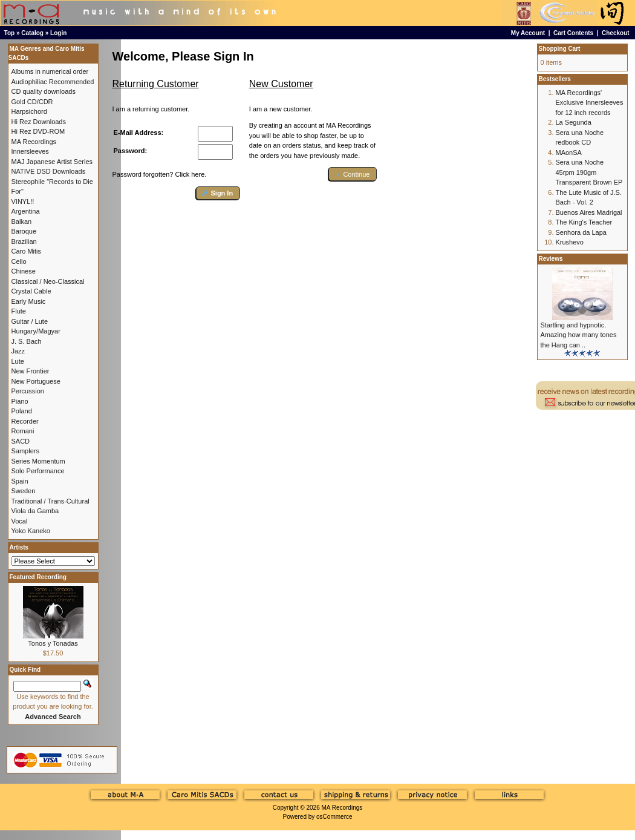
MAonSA (569, 153)
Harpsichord (29, 111)
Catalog (32, 33)
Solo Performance (38, 471)
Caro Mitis (27, 251)
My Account (528, 33)
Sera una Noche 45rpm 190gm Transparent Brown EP (589, 172)
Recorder (25, 421)
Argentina (26, 211)
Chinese (24, 271)
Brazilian (24, 241)
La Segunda (574, 122)
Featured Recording (38, 577)
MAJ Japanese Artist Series (52, 162)
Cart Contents (573, 33)
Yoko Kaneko (31, 531)
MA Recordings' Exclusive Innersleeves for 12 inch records (590, 103)
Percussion (28, 391)
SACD (21, 441)
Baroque (24, 231)
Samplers (25, 451)
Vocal (20, 521)
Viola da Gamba (35, 511)
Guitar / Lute (30, 321)
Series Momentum (38, 461)
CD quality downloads (44, 91)
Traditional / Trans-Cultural (50, 501)
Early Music (29, 301)
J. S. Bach (27, 341)
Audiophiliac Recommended (53, 82)
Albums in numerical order (50, 71)
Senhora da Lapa (581, 232)
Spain (20, 481)
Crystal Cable (31, 291)
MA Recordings (342, 808)
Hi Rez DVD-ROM (38, 131)
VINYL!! (23, 202)
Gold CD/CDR (32, 102)
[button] (218, 193)
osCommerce (334, 817)
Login (58, 33)
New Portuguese (36, 381)
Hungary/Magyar (36, 331)
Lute (18, 361)
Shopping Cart (560, 49)
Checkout (616, 33)
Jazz (18, 351)
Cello (19, 261)
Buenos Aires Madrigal (589, 212)
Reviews (551, 259)
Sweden (24, 491)
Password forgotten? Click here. (160, 174)
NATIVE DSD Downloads (49, 171)
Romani (23, 431)
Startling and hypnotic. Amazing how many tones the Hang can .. (579, 335)
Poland (22, 411)
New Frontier (31, 371)
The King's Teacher (584, 222)
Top (10, 33)
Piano (20, 401)
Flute (19, 311)
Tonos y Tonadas (53, 643)
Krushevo (570, 242)
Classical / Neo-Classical (48, 281)
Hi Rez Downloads (39, 122)
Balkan (22, 221)
